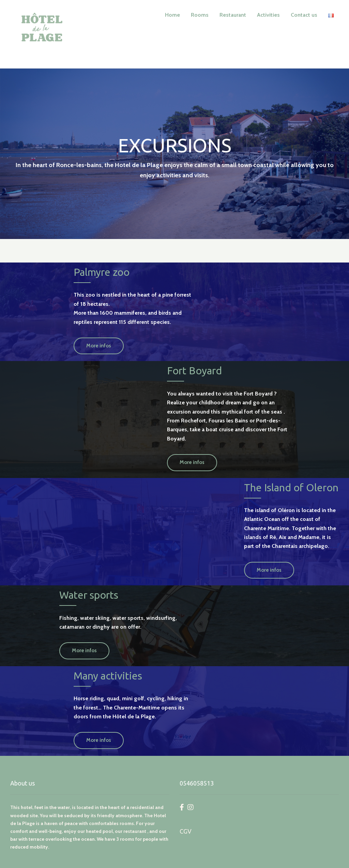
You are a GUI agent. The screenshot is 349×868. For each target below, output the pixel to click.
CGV (186, 831)
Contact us (304, 15)
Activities (268, 15)
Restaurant (233, 15)
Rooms (200, 15)
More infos (99, 346)
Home (172, 15)
